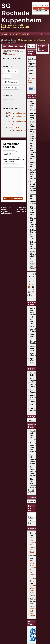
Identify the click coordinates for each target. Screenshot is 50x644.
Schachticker (36, 405)
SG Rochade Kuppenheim (21, 13)
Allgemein (42, 40)
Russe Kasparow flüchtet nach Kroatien (34, 471)
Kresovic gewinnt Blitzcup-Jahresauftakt (7, 210)
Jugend (25, 34)
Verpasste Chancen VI (35, 196)
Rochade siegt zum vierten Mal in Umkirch (34, 568)
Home (5, 34)
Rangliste (15, 34)
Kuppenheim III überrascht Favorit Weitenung (36, 459)
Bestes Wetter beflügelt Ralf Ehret (34, 591)
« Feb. (31, 295)
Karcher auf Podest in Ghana (34, 435)
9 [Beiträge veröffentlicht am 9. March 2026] (29, 284)
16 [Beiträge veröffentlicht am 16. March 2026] (29, 287)
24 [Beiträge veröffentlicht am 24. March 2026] (33, 290)
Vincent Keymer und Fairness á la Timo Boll (34, 208)
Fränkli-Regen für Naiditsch (21, 209)
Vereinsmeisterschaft (18, 113)
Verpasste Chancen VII (35, 164)
